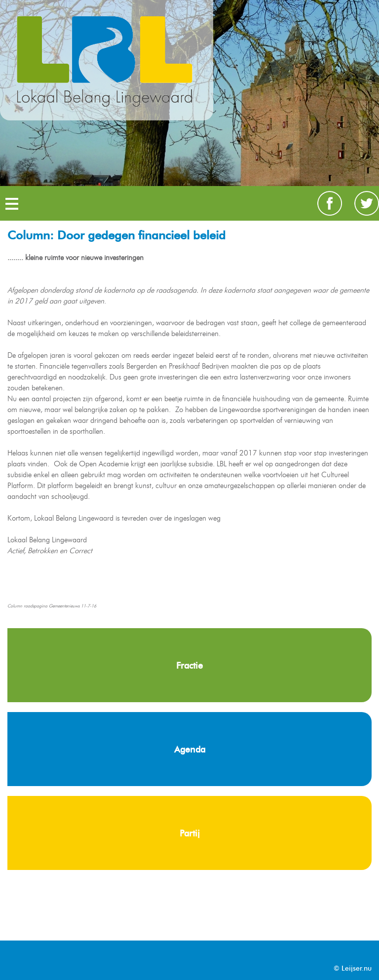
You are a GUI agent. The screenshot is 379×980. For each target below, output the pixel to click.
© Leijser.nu (353, 968)
